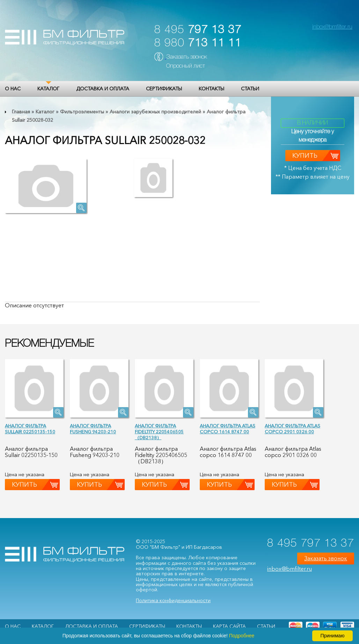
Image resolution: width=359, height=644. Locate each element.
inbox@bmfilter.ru (332, 27)
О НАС (13, 89)
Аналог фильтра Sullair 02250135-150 (30, 429)
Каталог (48, 89)
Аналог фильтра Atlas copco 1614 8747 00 (228, 429)
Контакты (211, 89)
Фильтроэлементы (82, 112)
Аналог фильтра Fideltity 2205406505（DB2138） (159, 432)
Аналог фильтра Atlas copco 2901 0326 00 (292, 429)
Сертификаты (164, 89)
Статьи (250, 89)
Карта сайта (229, 626)
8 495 (198, 30)
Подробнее (242, 636)
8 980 (198, 43)
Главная (21, 112)
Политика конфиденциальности (173, 600)
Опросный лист (186, 66)
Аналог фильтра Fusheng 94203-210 (93, 429)
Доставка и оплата (103, 89)
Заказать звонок (187, 57)
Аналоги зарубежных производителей (155, 112)
